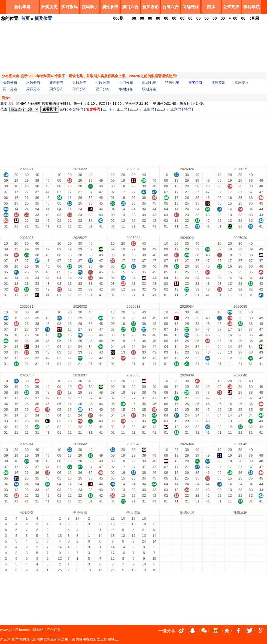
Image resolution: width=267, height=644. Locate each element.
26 (187, 541)
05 (166, 547)
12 (177, 564)
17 (177, 536)
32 (197, 564)
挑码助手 (90, 7)
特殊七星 (172, 83)
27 (187, 536)
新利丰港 (22, 7)
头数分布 (10, 83)
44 (208, 553)
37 (197, 536)
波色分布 (56, 83)
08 (166, 530)
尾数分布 (33, 83)
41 (208, 570)
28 (187, 530)
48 (208, 530)
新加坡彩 (150, 7)
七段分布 (103, 83)
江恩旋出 (219, 83)
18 (177, 530)
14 (177, 553)
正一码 (108, 109)
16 (177, 541)
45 (208, 547)
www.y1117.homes (15, 630)
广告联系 (54, 630)
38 (197, 530)
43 (208, 558)
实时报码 (69, 7)
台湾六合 (171, 7)
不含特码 (76, 109)
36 (197, 541)
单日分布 (80, 89)
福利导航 (251, 7)
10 (166, 518)
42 (208, 564)
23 (187, 558)
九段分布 (80, 83)
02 (166, 564)
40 (197, 518)
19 (177, 524)
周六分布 (56, 89)
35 (197, 547)
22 (187, 564)
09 (166, 524)
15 (177, 547)
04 (166, 553)
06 (166, 541)
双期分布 (149, 89)
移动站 (38, 630)
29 (187, 524)
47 (208, 536)
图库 (211, 7)
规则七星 (149, 83)
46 (208, 541)
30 (187, 518)
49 (208, 524)
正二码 (122, 109)
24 (187, 553)
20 (177, 518)
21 (187, 570)
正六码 (176, 109)
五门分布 (126, 83)
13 (177, 558)
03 (166, 558)
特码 (188, 109)
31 (197, 570)
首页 (25, 18)
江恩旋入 (242, 83)
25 (187, 547)
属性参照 (110, 7)
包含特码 (93, 109)
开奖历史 (49, 7)
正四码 (149, 109)
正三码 (135, 109)
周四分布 (33, 89)
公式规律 (231, 7)
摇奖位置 (43, 18)
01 (166, 570)
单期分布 (126, 89)
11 (177, 570)
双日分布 (103, 89)
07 (166, 536)
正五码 (162, 109)
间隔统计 (191, 7)
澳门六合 (130, 7)
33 (197, 558)
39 (197, 524)
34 (197, 553)
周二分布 (10, 89)
